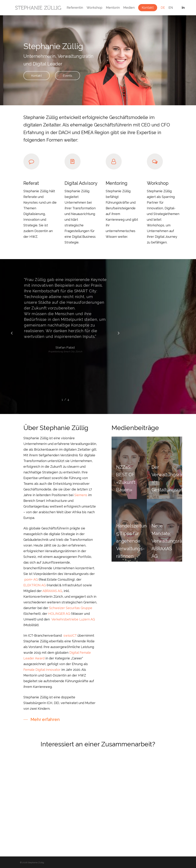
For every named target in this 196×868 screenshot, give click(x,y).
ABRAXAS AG (52, 598)
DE (163, 8)
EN (171, 8)
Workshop (94, 8)
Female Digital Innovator (42, 677)
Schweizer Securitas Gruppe (71, 615)
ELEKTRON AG (35, 592)
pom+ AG (31, 587)
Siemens (81, 502)
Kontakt (148, 8)
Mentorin (113, 8)
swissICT (70, 643)
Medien (129, 8)
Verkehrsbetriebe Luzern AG (73, 627)
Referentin (75, 8)
